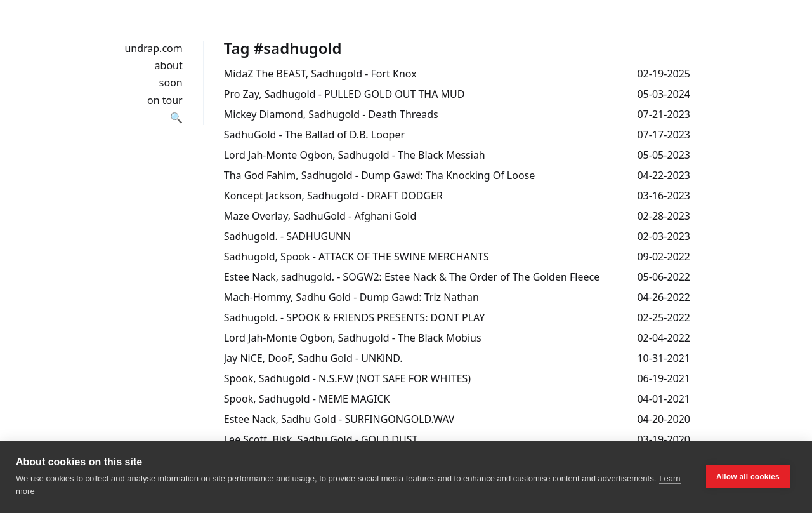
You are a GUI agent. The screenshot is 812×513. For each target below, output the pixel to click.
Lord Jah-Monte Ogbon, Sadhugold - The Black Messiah (355, 155)
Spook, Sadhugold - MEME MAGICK (307, 399)
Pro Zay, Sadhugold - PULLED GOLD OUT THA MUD (344, 94)
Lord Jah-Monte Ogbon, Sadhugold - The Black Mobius (353, 338)
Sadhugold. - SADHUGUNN (288, 236)
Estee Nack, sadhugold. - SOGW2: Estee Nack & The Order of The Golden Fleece (412, 277)
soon (171, 83)
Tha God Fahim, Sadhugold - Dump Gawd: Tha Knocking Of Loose (380, 175)
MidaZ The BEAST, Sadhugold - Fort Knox (320, 74)
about (169, 65)
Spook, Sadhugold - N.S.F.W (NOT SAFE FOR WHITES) (347, 378)
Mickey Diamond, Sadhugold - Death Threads (331, 114)
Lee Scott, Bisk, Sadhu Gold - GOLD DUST (321, 439)
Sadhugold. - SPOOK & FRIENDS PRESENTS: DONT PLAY (355, 317)
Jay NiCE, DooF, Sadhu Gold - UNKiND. (313, 358)
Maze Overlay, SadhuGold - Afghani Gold (320, 216)
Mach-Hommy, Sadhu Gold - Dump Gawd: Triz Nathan (351, 297)
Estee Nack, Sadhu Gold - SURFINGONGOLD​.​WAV (339, 419)
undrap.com (153, 48)
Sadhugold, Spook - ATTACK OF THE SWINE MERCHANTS (357, 256)
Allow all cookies (748, 477)
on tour (165, 100)
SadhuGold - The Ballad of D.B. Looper (314, 135)
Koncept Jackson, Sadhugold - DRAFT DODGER (333, 196)
